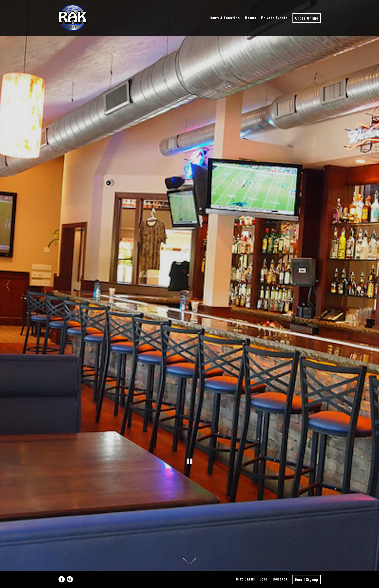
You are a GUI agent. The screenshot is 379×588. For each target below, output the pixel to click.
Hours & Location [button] (224, 18)
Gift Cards (245, 579)
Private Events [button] (274, 18)
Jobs (264, 579)
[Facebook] (62, 579)
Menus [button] (251, 18)
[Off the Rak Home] (73, 18)
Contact (280, 579)
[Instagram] (70, 579)
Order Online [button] (307, 18)
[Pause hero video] (190, 462)
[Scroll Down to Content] (189, 561)
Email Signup (307, 579)
